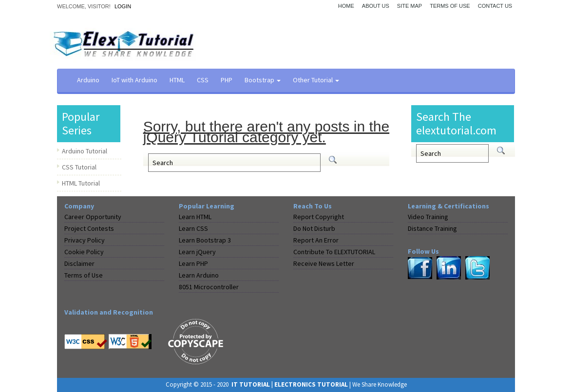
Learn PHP (193, 263)
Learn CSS (193, 228)
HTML (177, 80)
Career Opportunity (93, 217)
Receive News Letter (324, 263)
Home (346, 6)
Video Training (428, 217)
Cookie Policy (84, 252)
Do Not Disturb (314, 228)
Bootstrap (263, 80)
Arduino (88, 80)
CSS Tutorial (79, 167)
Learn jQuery (197, 252)
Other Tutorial (316, 80)
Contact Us (495, 6)
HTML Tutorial (81, 183)
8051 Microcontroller (209, 287)
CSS (203, 80)
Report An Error (316, 240)
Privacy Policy (85, 240)
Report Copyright (319, 217)
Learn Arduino (199, 275)
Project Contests (89, 228)
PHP (227, 80)
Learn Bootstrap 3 (205, 240)
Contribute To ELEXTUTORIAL (334, 252)
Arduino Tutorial (85, 151)
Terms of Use (450, 6)
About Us (376, 6)
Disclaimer (79, 263)
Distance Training (432, 228)
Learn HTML (195, 217)
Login (123, 6)
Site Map (410, 6)
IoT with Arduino (134, 80)
